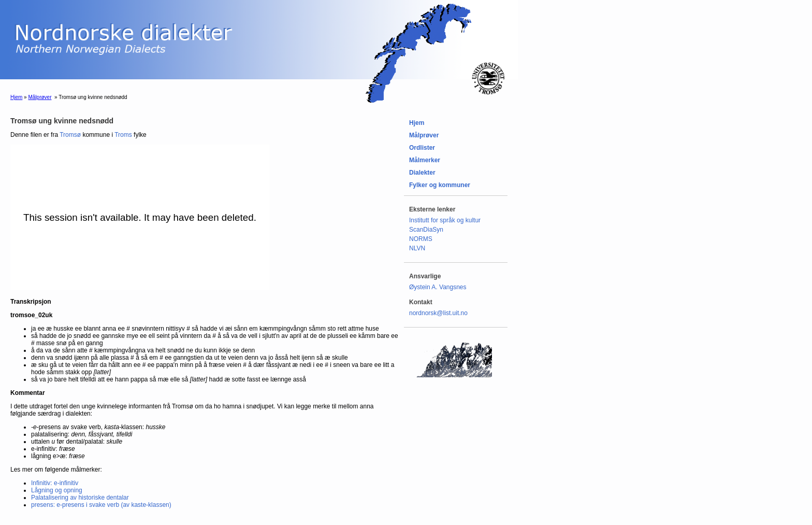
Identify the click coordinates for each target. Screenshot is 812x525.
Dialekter (422, 173)
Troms (123, 135)
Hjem (16, 97)
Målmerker (425, 160)
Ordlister (422, 148)
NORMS (421, 239)
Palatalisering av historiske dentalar (80, 498)
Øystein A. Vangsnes (438, 287)
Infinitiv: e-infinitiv (55, 483)
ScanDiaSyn (426, 230)
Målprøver (40, 97)
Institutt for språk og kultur (445, 220)
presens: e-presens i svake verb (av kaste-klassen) (101, 505)
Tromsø (70, 135)
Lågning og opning (57, 490)
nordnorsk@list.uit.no (438, 313)
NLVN (417, 248)
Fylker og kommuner (440, 185)
